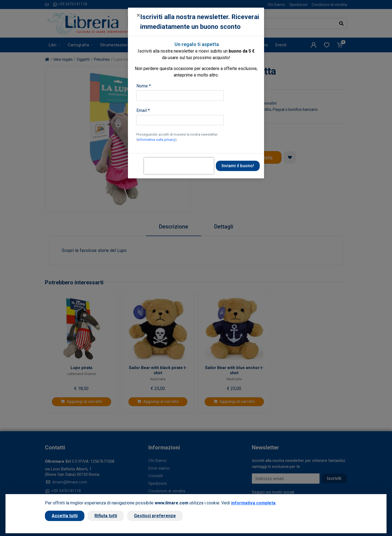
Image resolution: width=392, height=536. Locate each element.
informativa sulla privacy (156, 140)
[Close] (138, 15)
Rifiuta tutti (106, 516)
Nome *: (144, 86)
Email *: (143, 110)
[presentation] (179, 166)
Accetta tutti (65, 516)
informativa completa (253, 503)
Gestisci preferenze (155, 516)
